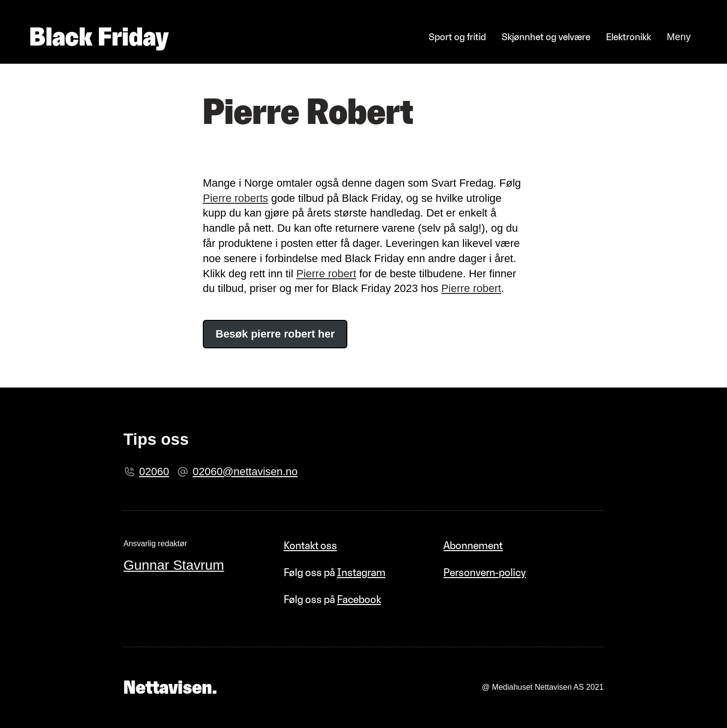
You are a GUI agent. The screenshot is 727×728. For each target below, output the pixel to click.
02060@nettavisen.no (245, 472)
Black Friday (99, 37)
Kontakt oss (310, 546)
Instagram (361, 572)
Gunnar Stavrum (174, 565)
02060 (154, 472)
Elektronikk (629, 37)
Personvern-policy (485, 572)
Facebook (359, 599)
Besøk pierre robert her (275, 334)
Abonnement (473, 546)
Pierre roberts (235, 198)
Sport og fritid (457, 37)
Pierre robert (326, 274)
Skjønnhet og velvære (546, 37)
